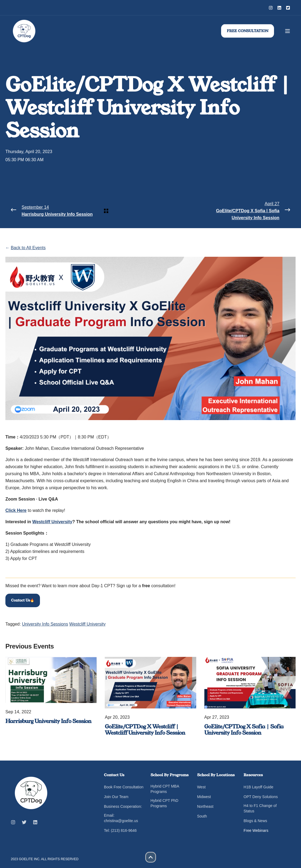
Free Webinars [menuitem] (256, 830)
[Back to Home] (24, 31)
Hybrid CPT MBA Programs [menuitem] (165, 789)
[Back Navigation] (150, 211)
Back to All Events (28, 248)
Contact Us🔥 (23, 600)
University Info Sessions (45, 624)
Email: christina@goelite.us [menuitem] (121, 818)
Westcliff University (88, 624)
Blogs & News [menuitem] (255, 821)
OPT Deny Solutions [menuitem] (261, 797)
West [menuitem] (201, 787)
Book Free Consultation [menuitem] (124, 787)
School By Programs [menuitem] (169, 775)
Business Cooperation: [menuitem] (123, 806)
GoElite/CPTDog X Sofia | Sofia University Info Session (244, 730)
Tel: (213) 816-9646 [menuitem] (120, 830)
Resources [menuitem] (253, 775)
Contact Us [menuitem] (114, 775)
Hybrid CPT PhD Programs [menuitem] (164, 803)
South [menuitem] (202, 816)
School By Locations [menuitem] (216, 775)
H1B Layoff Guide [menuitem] (258, 787)
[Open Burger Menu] (288, 31)
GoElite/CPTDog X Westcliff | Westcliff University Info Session (145, 730)
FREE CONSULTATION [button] (248, 31)
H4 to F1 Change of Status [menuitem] (260, 808)
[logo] (31, 793)
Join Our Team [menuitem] (116, 797)
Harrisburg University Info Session (48, 721)
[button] (151, 857)
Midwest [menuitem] (204, 797)
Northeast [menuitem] (205, 806)
